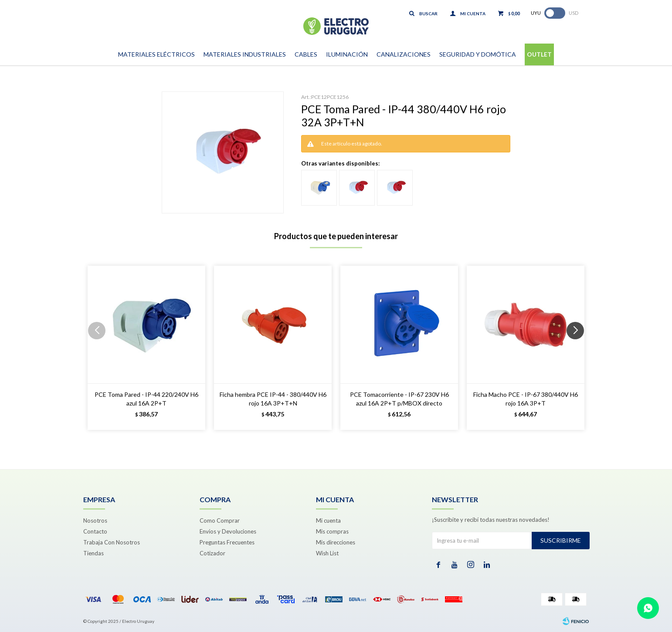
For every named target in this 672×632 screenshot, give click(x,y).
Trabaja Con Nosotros (112, 542)
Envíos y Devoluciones (228, 531)
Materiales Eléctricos (156, 54)
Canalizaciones (404, 54)
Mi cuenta (328, 520)
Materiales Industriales (245, 54)
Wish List (327, 553)
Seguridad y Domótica (478, 54)
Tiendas (93, 553)
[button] (579, 348)
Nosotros (95, 520)
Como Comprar (220, 520)
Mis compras (332, 531)
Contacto (95, 531)
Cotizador (212, 553)
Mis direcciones (336, 542)
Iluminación (347, 54)
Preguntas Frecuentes (227, 542)
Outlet (539, 54)
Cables (306, 54)
